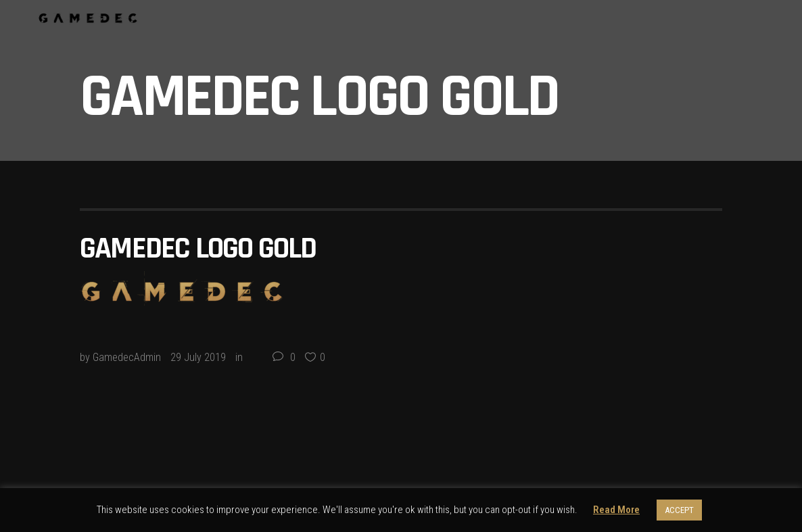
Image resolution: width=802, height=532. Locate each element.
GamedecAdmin (127, 357)
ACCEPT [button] (679, 510)
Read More (616, 510)
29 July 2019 (198, 357)
